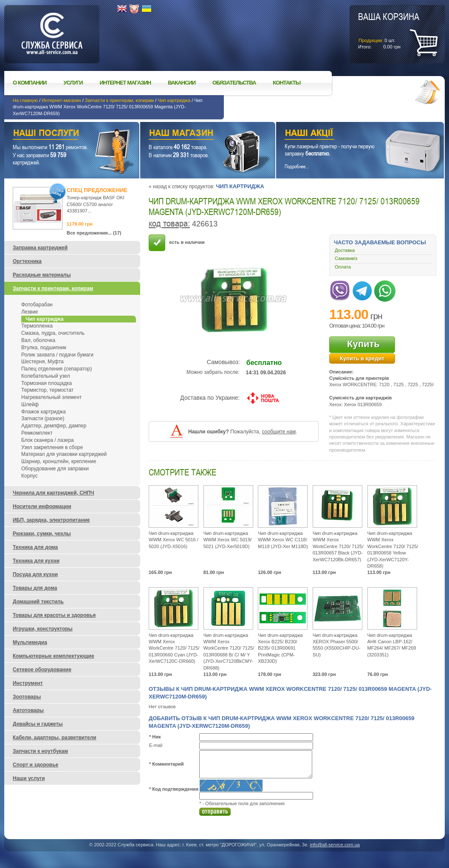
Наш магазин (193, 134)
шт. (389, 30)
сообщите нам (279, 432)
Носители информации (42, 506)
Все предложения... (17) (94, 233)
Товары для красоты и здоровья (54, 615)
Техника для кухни (36, 561)
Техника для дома (35, 547)
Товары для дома (35, 588)
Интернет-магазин (61, 100)
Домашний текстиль (38, 602)
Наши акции (348, 134)
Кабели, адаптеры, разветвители (55, 738)
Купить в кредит (362, 358)
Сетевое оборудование (42, 670)
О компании (30, 83)
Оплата (343, 267)
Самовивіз (346, 258)
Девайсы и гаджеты (38, 724)
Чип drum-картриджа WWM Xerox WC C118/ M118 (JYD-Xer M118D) (283, 540)
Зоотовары (27, 697)
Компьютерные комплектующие (54, 656)
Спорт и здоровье (35, 765)
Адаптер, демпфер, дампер (54, 426)
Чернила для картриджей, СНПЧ (54, 493)
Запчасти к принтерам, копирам (119, 100)
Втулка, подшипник (44, 348)
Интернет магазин (126, 83)
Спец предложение (97, 190)
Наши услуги (61, 134)
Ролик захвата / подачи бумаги (57, 355)
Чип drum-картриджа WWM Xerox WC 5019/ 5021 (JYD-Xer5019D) (228, 540)
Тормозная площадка (47, 383)
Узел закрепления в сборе (52, 447)
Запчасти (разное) (43, 418)
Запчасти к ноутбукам (40, 751)
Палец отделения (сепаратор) (56, 369)
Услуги (73, 83)
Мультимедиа (30, 642)
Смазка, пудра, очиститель (53, 333)
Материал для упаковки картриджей (64, 454)
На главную (25, 100)
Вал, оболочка (38, 340)
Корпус (30, 476)
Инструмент (28, 683)
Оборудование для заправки (55, 469)
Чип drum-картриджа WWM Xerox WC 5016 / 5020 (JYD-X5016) (174, 540)
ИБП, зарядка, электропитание (51, 520)
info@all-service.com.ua (335, 845)
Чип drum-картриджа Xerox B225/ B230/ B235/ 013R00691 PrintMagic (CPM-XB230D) (280, 648)
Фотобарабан (37, 305)
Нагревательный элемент (51, 397)
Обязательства (234, 83)
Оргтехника (27, 261)
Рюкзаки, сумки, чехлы (42, 534)
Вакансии (182, 83)
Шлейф (30, 404)
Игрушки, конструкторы (43, 629)
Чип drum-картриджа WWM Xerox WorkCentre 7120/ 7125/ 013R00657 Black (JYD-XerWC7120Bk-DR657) (338, 546)
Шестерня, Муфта (42, 362)
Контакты (287, 83)
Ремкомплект (37, 433)
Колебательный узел (46, 376)
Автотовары (28, 710)
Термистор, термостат (47, 390)
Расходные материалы (42, 275)
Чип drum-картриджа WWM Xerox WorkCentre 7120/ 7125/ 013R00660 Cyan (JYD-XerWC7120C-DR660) (174, 648)
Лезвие (30, 312)
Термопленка (37, 326)
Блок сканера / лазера (48, 440)
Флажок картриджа (44, 412)
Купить (363, 344)
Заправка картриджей (40, 248)
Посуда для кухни (35, 574)
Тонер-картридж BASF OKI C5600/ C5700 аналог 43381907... (96, 204)
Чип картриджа (174, 100)
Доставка (345, 250)
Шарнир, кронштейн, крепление (59, 461)
